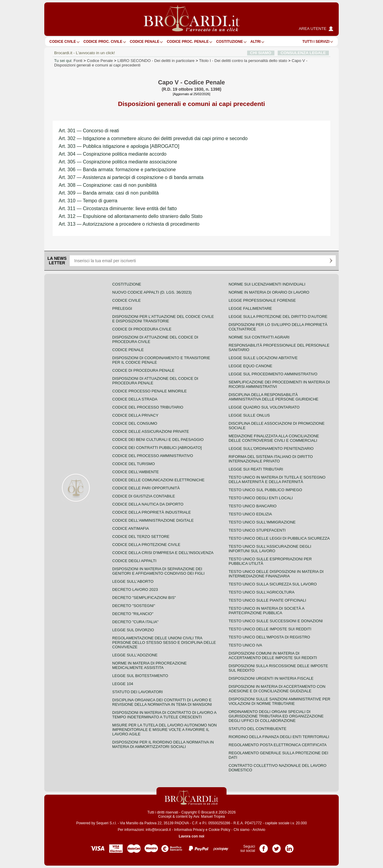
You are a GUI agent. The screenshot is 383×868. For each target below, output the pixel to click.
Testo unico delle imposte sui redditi (270, 629)
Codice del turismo (133, 464)
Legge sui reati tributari (256, 469)
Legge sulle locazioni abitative (263, 358)
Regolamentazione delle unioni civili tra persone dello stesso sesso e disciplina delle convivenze (164, 642)
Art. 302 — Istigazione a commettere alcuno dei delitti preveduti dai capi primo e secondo (153, 138)
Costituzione (229, 42)
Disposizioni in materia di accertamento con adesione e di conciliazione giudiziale (277, 689)
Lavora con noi (191, 836)
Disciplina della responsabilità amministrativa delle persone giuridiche (273, 397)
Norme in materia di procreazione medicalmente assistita (149, 665)
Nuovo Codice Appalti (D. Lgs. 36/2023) (152, 292)
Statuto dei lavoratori (137, 692)
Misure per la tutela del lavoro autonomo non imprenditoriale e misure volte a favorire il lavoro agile (164, 730)
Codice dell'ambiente (136, 472)
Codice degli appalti (134, 561)
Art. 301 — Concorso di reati (89, 131)
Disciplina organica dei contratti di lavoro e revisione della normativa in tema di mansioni (162, 702)
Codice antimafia (131, 528)
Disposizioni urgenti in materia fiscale (271, 678)
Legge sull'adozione (135, 655)
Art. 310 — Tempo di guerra (88, 201)
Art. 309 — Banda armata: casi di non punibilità (109, 193)
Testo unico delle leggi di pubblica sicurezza (279, 538)
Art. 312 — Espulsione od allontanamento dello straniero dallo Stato (130, 216)
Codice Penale (145, 42)
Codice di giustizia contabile (144, 496)
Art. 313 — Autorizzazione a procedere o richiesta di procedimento (129, 224)
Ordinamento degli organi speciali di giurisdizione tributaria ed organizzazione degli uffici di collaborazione (276, 716)
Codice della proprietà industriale (152, 512)
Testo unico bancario (253, 506)
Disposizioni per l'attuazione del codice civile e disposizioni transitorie (163, 319)
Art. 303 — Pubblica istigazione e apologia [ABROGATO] (119, 146)
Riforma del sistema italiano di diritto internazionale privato (271, 459)
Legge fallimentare (250, 308)
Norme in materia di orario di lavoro (269, 292)
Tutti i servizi (316, 42)
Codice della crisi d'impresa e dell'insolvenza (163, 553)
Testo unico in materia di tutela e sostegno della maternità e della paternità (277, 479)
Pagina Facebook (264, 846)
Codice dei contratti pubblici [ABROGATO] (157, 448)
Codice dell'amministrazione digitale (153, 520)
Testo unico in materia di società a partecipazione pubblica (266, 611)
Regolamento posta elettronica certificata (278, 745)
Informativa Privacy (189, 830)
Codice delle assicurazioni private (151, 431)
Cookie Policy (219, 830)
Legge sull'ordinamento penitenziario (271, 449)
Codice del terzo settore (141, 537)
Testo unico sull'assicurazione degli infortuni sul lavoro (270, 549)
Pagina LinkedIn (289, 846)
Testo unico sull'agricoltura (262, 592)
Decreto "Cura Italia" (135, 622)
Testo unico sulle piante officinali (267, 600)
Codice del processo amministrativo (153, 456)
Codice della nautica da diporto (148, 504)
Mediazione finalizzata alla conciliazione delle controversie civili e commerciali (274, 438)
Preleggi (122, 308)
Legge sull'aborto (133, 581)
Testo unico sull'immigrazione (262, 522)
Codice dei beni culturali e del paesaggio (158, 440)
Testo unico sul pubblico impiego (265, 490)
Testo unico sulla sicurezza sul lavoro (273, 584)
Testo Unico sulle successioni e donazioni (276, 621)
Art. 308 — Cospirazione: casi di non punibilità (108, 185)
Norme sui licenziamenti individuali (267, 284)
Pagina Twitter (276, 846)
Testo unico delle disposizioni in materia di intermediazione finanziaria (276, 574)
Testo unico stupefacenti (257, 530)
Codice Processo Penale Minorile (149, 391)
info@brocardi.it (158, 830)
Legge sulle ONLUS (249, 415)
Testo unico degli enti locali (261, 498)
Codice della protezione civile (146, 545)
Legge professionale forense (262, 300)
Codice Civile (63, 42)
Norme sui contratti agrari (259, 337)
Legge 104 (123, 684)
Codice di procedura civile (142, 329)
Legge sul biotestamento (140, 676)
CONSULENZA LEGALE (303, 53)
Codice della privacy (135, 415)
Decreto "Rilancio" (133, 614)
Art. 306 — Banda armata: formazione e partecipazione (117, 170)
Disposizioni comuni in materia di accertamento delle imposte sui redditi (273, 655)
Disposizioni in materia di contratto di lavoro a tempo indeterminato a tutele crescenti (164, 715)
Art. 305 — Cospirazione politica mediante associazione (118, 162)
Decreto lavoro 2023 (135, 589)
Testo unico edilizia (250, 514)
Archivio (259, 830)
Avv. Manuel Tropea (209, 817)
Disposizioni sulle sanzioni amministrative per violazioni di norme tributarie (279, 701)
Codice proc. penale (188, 42)
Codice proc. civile (103, 42)
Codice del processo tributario (148, 407)
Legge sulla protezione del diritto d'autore (278, 317)
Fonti (78, 61)
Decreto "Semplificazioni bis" (144, 598)
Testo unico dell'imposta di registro (269, 637)
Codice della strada (135, 399)
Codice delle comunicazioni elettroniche (158, 480)
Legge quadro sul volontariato (264, 407)
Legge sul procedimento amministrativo (273, 374)
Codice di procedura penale (143, 370)
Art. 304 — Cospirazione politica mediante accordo (113, 154)
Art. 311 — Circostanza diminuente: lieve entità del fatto (118, 208)
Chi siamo (241, 830)
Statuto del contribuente (257, 729)
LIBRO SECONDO (156, 61)
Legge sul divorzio (133, 630)
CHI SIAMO (261, 53)
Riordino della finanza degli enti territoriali (279, 737)
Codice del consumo (135, 423)
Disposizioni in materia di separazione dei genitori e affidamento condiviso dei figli (158, 571)
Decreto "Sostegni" (134, 606)
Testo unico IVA (245, 645)
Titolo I (243, 61)
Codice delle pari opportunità (146, 488)
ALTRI (256, 42)
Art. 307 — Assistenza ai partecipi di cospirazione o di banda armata (131, 177)
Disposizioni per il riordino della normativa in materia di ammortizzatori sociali (163, 744)
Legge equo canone (250, 366)
